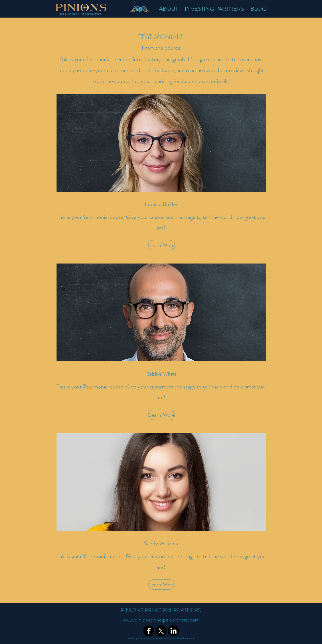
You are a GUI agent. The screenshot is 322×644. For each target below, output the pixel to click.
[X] (161, 631)
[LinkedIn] (173, 631)
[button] (161, 245)
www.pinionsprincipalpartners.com (161, 620)
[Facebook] (149, 631)
